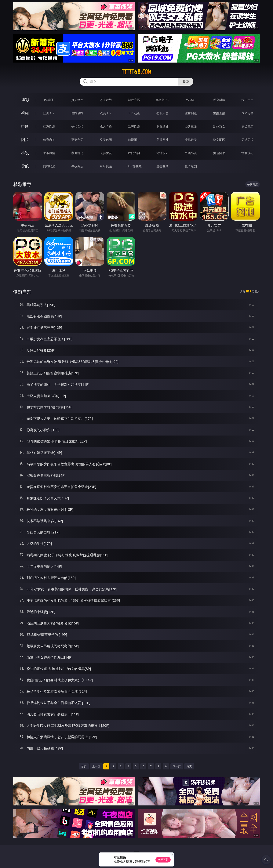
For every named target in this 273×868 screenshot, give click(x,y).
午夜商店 (77, 166)
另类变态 (247, 126)
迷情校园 (162, 153)
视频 (25, 113)
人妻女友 (106, 153)
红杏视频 (162, 166)
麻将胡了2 (162, 100)
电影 (25, 126)
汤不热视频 (134, 166)
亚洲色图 (77, 140)
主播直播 (219, 113)
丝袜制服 (191, 113)
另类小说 (191, 153)
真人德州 (77, 100)
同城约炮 (49, 166)
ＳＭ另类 (247, 113)
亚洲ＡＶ (49, 113)
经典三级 (191, 126)
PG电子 (49, 100)
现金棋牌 (219, 100)
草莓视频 (106, 166)
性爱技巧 (247, 153)
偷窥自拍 (49, 140)
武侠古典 (134, 153)
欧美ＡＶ (106, 113)
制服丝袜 (162, 126)
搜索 (186, 82)
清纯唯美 (191, 140)
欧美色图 (106, 140)
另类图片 (247, 140)
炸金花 (191, 100)
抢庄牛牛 (247, 100)
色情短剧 (191, 166)
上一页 (96, 766)
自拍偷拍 (77, 113)
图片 (25, 140)
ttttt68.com (137, 72)
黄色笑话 (219, 153)
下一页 (177, 766)
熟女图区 (219, 140)
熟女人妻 (162, 113)
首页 (84, 766)
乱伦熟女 (219, 126)
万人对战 (106, 100)
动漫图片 (134, 140)
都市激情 (49, 153)
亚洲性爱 (49, 126)
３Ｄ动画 (134, 113)
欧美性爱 (134, 126)
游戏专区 (134, 100)
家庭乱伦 (77, 153)
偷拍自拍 (77, 126)
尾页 (189, 766)
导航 (25, 166)
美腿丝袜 (162, 140)
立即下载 (163, 860)
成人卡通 (106, 126)
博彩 (25, 100)
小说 (25, 153)
